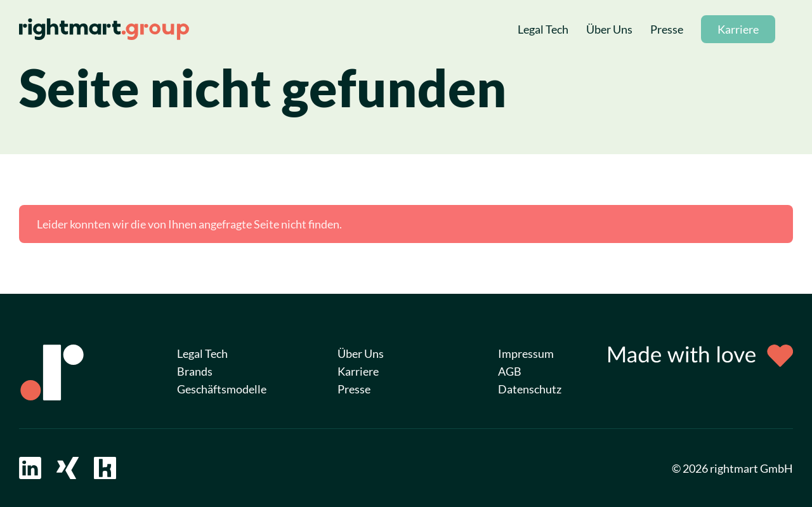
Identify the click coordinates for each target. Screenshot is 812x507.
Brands (195, 371)
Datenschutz (530, 389)
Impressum (526, 353)
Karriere (738, 29)
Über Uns (609, 29)
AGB (510, 371)
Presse (667, 29)
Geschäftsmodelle (222, 389)
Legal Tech (543, 29)
